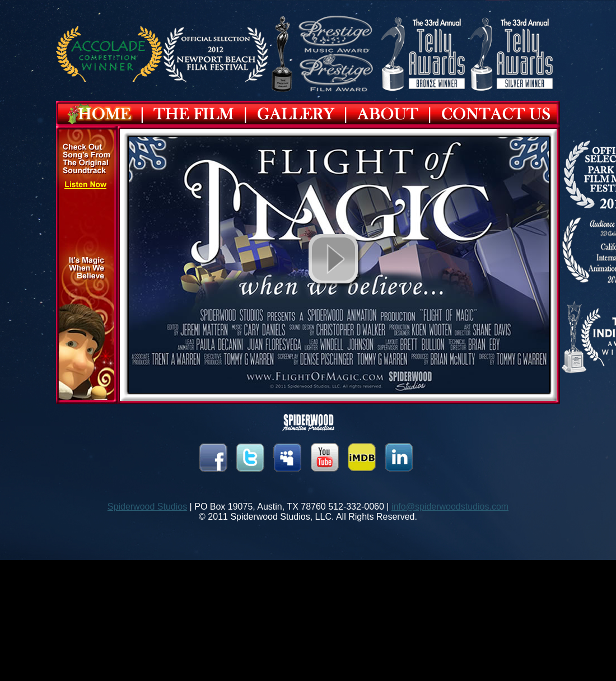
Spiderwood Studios (147, 507)
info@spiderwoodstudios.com (450, 507)
